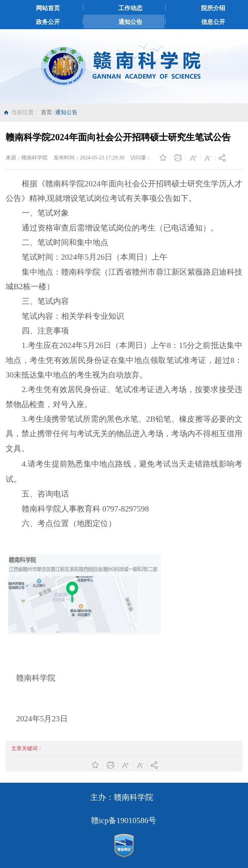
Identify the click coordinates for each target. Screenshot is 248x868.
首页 (46, 112)
